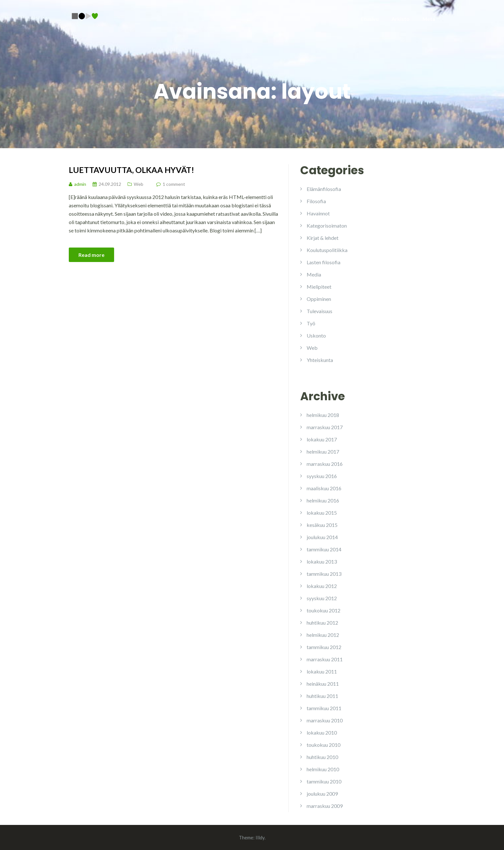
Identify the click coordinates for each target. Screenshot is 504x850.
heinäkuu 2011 (323, 684)
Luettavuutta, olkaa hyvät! (131, 170)
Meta (429, 19)
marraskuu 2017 (325, 427)
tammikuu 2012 (324, 647)
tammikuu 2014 (324, 549)
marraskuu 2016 (325, 464)
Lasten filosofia (324, 262)
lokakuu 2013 (322, 561)
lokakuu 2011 (322, 671)
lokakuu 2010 (322, 732)
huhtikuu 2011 (322, 696)
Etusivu (370, 19)
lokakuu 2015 (322, 513)
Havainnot (318, 213)
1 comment (174, 184)
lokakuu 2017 (322, 439)
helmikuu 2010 (323, 769)
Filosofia (316, 201)
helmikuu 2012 (323, 635)
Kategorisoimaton (327, 226)
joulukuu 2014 (322, 537)
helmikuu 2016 (323, 500)
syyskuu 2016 (322, 476)
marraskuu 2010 (325, 720)
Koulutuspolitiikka (327, 250)
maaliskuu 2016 (324, 488)
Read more (91, 255)
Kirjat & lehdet (323, 238)
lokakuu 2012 (322, 586)
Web (139, 184)
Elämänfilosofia (324, 189)
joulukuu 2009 (322, 794)
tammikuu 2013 (324, 574)
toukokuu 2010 (324, 745)
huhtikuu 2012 (322, 623)
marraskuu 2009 (325, 806)
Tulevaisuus (319, 311)
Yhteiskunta (320, 360)
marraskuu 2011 (325, 659)
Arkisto (401, 19)
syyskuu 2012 (322, 598)
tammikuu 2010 (324, 781)
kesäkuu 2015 (322, 525)
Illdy (260, 837)
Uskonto (316, 335)
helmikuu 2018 (323, 415)
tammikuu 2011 (324, 708)
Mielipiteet (319, 287)
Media (314, 274)
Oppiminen (319, 299)
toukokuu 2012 (324, 610)
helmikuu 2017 (323, 452)
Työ (311, 323)
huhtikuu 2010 (322, 757)
